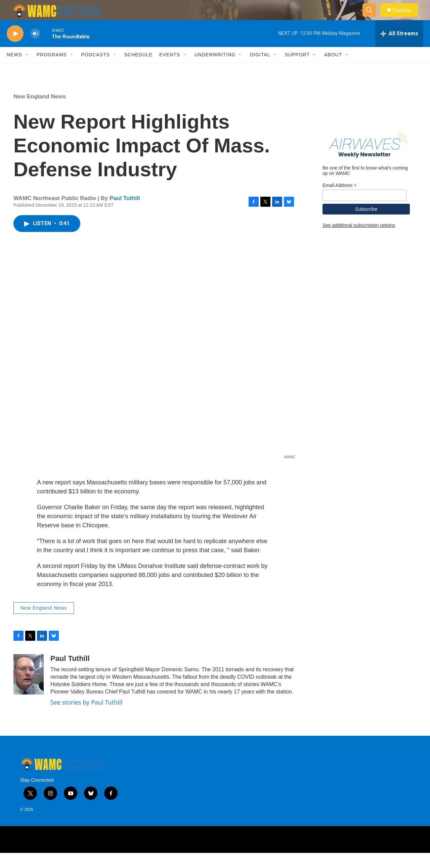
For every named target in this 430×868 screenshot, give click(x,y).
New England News (40, 112)
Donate (406, 18)
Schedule (138, 70)
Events (170, 70)
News (14, 70)
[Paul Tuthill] (29, 689)
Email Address (340, 201)
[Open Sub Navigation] (27, 70)
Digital (260, 70)
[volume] (35, 49)
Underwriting (215, 70)
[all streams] (399, 49)
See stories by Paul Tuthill (86, 717)
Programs (52, 70)
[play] (15, 49)
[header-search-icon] (372, 18)
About (333, 70)
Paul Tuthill (125, 213)
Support (297, 70)
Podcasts (96, 70)
